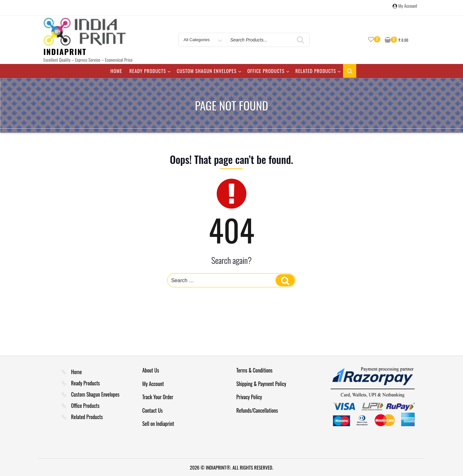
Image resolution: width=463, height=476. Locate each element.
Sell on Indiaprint (158, 424)
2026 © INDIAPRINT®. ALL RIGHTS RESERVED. (231, 467)
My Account (408, 6)
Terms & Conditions (254, 370)
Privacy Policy (249, 397)
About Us (151, 370)
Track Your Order (158, 397)
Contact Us (153, 410)
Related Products (318, 71)
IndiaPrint (65, 51)
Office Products (268, 71)
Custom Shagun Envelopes (209, 71)
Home (116, 71)
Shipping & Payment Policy (261, 384)
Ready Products (150, 71)
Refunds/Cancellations (257, 410)
